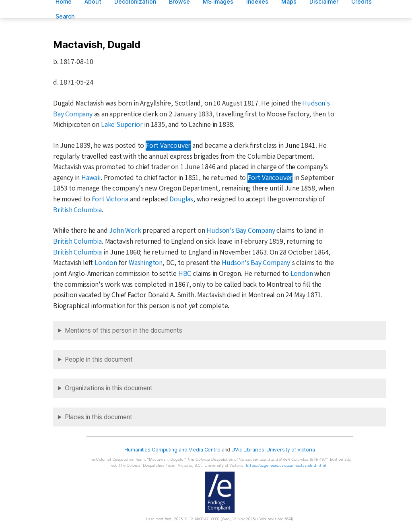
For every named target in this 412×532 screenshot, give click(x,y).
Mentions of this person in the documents (124, 330)
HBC (185, 274)
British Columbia (77, 210)
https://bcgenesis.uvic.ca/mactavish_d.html (286, 465)
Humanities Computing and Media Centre (172, 450)
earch (65, 16)
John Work (125, 231)
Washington (146, 263)
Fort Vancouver (168, 146)
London (106, 263)
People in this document (99, 359)
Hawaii (91, 178)
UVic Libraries (248, 450)
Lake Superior (122, 125)
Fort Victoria (110, 199)
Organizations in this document (109, 388)
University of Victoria (290, 450)
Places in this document (99, 417)
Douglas (181, 199)
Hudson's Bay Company (241, 231)
